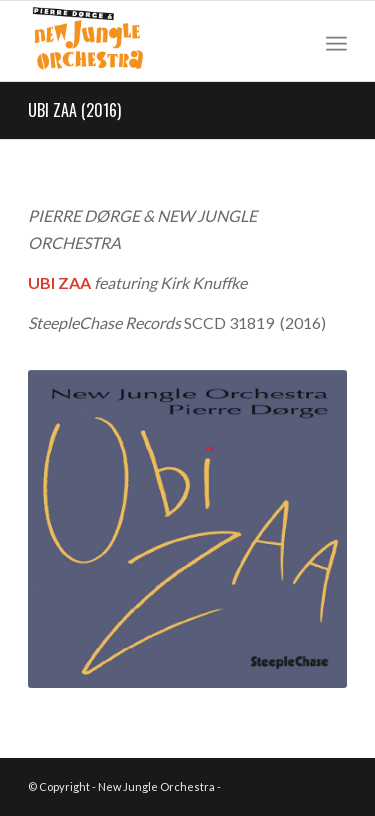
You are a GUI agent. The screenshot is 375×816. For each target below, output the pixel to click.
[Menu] (336, 41)
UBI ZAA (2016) (74, 110)
